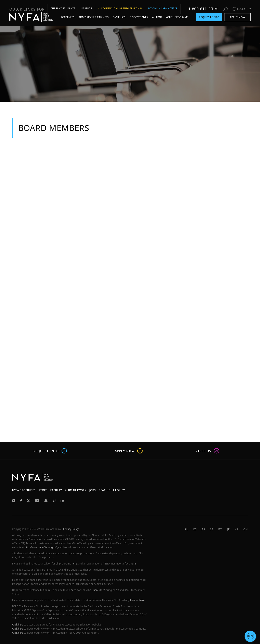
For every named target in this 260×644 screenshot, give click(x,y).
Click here (18, 625)
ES (195, 529)
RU (186, 529)
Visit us (207, 451)
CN (246, 529)
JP (228, 529)
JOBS (93, 490)
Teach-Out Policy (112, 490)
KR (237, 529)
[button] (250, 636)
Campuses (119, 15)
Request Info (209, 15)
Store (43, 490)
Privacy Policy (71, 529)
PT (220, 529)
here (74, 564)
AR (204, 529)
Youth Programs (177, 15)
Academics (68, 15)
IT (212, 529)
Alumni (157, 15)
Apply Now (237, 15)
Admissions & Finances (94, 15)
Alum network (76, 490)
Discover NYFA (139, 15)
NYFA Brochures (24, 490)
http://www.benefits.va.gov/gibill (43, 547)
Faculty (56, 490)
